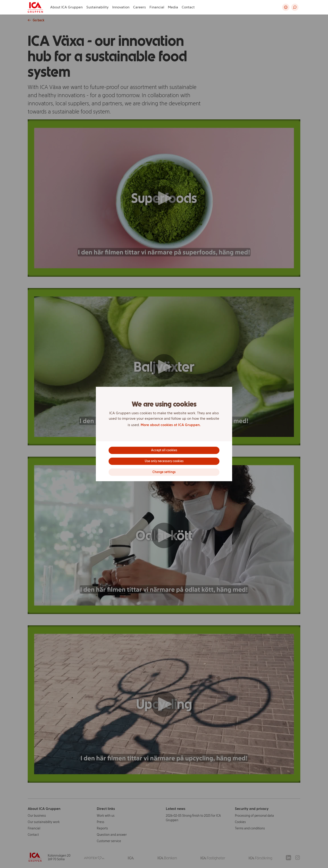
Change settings (164, 472)
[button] (295, 7)
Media (173, 7)
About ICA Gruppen (66, 7)
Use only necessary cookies (164, 461)
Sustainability (97, 7)
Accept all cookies (164, 450)
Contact (188, 7)
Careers (139, 7)
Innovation (121, 7)
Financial (157, 7)
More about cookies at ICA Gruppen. (171, 425)
